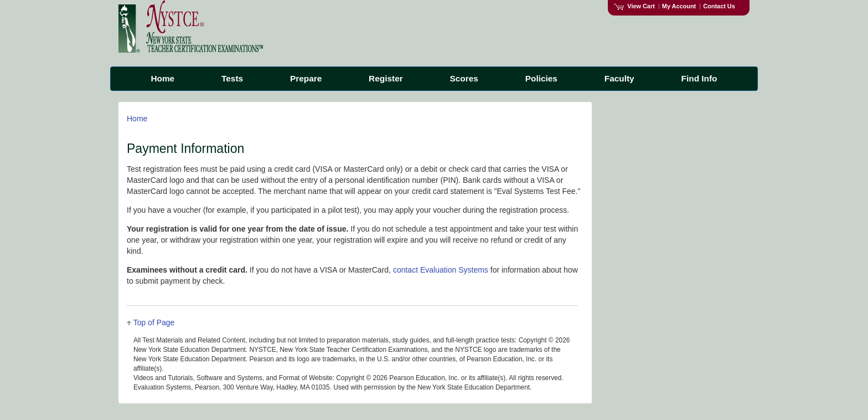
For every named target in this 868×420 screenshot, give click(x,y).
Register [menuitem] (386, 78)
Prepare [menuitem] (306, 78)
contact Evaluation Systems (441, 270)
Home (137, 119)
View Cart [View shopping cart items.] (634, 6)
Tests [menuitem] (232, 78)
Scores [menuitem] (464, 78)
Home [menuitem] (162, 78)
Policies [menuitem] (541, 78)
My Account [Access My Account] (679, 6)
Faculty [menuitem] (619, 78)
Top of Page (154, 322)
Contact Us (719, 6)
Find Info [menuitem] (699, 78)
